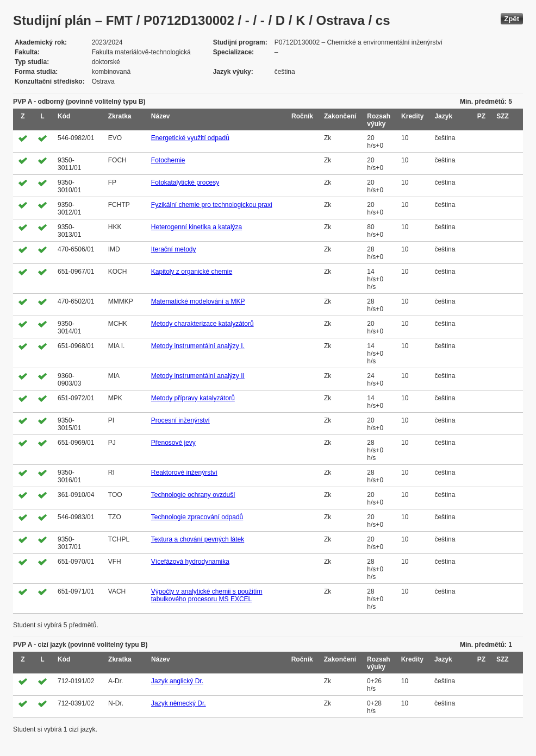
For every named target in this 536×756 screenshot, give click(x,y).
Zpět (512, 19)
